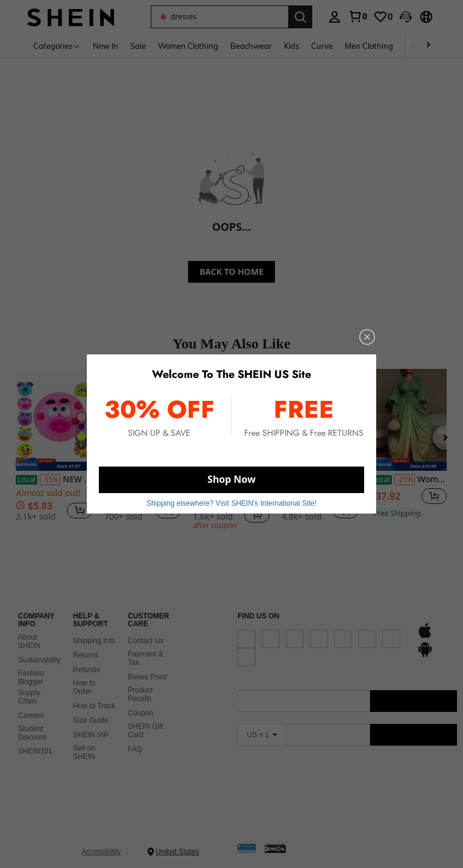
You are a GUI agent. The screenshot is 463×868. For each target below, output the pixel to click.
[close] (367, 337)
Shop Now (231, 479)
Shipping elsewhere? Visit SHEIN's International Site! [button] (231, 503)
